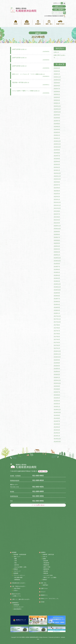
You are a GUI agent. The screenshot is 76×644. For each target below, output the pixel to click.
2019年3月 (57, 278)
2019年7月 (57, 267)
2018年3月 (57, 307)
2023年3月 (57, 164)
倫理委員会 (17, 580)
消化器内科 (46, 563)
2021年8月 (57, 211)
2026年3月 (57, 71)
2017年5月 (57, 337)
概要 (16, 559)
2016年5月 (57, 369)
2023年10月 (57, 147)
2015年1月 (57, 407)
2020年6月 (57, 240)
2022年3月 (57, 194)
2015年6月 (57, 395)
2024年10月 (57, 112)
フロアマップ (17, 571)
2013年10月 (57, 442)
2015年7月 (57, 392)
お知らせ (56, 52)
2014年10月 (57, 412)
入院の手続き (17, 588)
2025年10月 (57, 80)
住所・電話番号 (59, 10)
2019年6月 (57, 269)
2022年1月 (57, 199)
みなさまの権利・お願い (21, 567)
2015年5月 (57, 398)
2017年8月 (57, 328)
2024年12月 (57, 106)
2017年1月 (57, 348)
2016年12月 (57, 351)
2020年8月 (57, 234)
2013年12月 (57, 439)
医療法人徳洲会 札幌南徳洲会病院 (30, 637)
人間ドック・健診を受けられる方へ (21, 599)
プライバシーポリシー (19, 575)
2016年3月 (57, 375)
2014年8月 (57, 418)
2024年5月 (57, 127)
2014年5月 (57, 427)
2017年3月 (57, 342)
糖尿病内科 (46, 569)
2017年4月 (57, 340)
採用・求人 (44, 583)
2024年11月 (57, 109)
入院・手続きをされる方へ (19, 586)
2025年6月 (57, 92)
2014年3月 (57, 430)
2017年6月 (57, 334)
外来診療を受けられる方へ (19, 583)
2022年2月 (57, 197)
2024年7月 (57, 121)
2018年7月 (57, 299)
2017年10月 (57, 322)
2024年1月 (57, 138)
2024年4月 (57, 129)
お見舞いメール (17, 596)
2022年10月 (57, 179)
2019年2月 (57, 281)
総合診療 (46, 561)
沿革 (16, 561)
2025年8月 (57, 86)
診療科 (44, 559)
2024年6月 (57, 124)
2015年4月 (57, 401)
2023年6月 (57, 159)
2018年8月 (57, 296)
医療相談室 (16, 605)
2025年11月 (57, 77)
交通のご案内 (43, 471)
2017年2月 (57, 345)
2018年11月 (57, 287)
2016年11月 (57, 354)
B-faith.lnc (58, 637)
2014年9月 (57, 415)
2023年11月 (57, 144)
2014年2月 (57, 433)
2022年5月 (57, 191)
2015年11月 (57, 380)
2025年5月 (57, 94)
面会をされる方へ (16, 594)
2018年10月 (57, 290)
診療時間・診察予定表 (48, 554)
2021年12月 (57, 202)
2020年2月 (57, 252)
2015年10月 (57, 383)
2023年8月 (57, 153)
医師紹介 (45, 580)
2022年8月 (57, 182)
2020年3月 (57, 249)
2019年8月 (57, 264)
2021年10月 (57, 208)
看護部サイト (44, 595)
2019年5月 (57, 272)
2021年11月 (57, 205)
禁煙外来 (46, 573)
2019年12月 (57, 258)
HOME (43, 602)
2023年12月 (57, 141)
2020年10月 (57, 229)
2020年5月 (57, 243)
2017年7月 (57, 331)
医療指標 (16, 573)
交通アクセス (59, 6)
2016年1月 (57, 377)
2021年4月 (57, 220)
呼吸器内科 (46, 565)
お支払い (16, 590)
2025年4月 (57, 97)
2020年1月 (57, 255)
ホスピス (43, 592)
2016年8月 (57, 363)
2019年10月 (57, 261)
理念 (16, 563)
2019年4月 (57, 275)
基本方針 (17, 565)
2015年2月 (57, 404)
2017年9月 (57, 325)
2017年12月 (57, 316)
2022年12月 (57, 173)
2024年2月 (57, 135)
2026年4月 (57, 68)
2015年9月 (57, 386)
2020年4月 (57, 246)
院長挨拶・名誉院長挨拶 (20, 554)
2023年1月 (57, 170)
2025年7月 (57, 89)
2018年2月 (57, 310)
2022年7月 (57, 185)
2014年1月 (57, 436)
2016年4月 (57, 372)
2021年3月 (57, 223)
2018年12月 (57, 284)
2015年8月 (57, 389)
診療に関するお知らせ (60, 56)
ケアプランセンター (19, 607)
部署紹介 (16, 569)
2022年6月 (57, 188)
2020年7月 (57, 237)
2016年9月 (57, 360)
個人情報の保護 (18, 577)
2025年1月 (57, 103)
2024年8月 (57, 118)
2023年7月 (57, 156)
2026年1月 (57, 74)
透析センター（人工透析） (50, 577)
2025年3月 (57, 100)
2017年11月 (57, 319)
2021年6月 (57, 217)
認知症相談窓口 (18, 609)
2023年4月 (57, 162)
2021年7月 (57, 214)
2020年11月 (57, 226)
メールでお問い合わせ (38, 505)
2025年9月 (57, 83)
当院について (17, 557)
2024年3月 (57, 132)
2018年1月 (57, 313)
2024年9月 (57, 115)
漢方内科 (46, 571)
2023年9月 (57, 150)
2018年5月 (57, 302)
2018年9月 (57, 293)
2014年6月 (57, 424)
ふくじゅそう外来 (48, 575)
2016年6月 (57, 366)
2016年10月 (57, 357)
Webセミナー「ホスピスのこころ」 (50, 599)
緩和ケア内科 (47, 567)
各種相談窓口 (15, 603)
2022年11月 (57, 176)
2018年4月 (57, 304)
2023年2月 (57, 167)
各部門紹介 (45, 585)
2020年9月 (57, 232)
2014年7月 (57, 421)
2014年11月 (57, 410)
